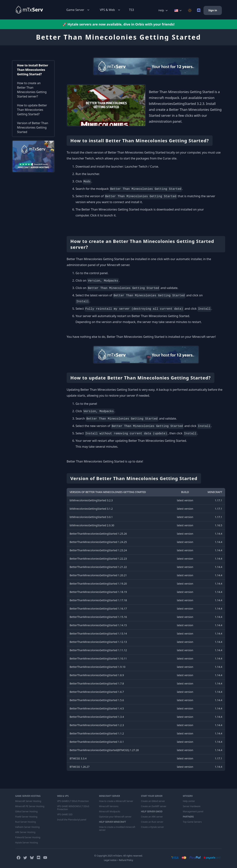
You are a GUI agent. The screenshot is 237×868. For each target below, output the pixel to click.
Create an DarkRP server (154, 806)
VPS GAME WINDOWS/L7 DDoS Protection (73, 808)
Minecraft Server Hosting (28, 801)
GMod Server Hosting (26, 812)
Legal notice (110, 860)
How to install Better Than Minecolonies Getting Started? (33, 70)
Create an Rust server (152, 822)
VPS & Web (110, 10)
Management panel (193, 812)
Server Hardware (192, 806)
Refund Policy (126, 860)
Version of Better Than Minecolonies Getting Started (33, 127)
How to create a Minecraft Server (116, 801)
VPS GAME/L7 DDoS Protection (73, 801)
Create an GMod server (153, 801)
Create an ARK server (152, 817)
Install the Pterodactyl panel (72, 820)
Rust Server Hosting (25, 822)
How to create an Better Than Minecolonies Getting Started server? (32, 90)
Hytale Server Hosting (26, 843)
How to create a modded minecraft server (117, 829)
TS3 (132, 10)
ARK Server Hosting (25, 832)
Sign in (213, 10)
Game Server (78, 10)
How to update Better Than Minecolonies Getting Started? (32, 110)
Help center (189, 801)
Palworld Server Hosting (28, 837)
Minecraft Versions (109, 806)
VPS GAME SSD (65, 815)
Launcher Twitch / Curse (141, 166)
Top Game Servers (192, 822)
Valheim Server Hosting (27, 827)
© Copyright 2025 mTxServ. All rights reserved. (118, 856)
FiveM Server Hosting (26, 817)
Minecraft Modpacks (110, 812)
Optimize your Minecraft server (115, 817)
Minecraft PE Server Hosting (30, 806)
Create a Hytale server (152, 827)
